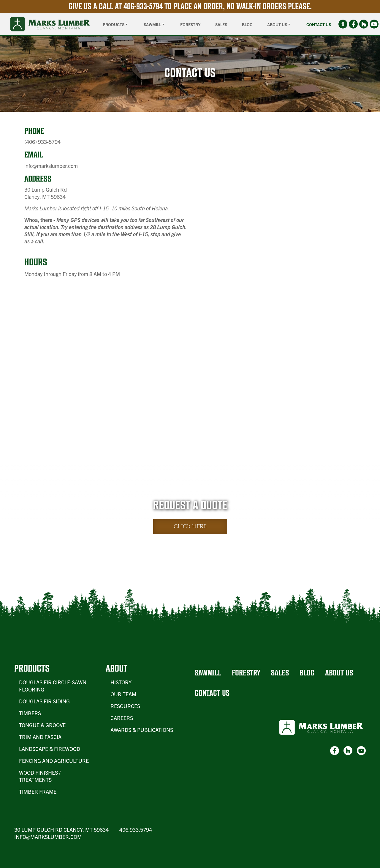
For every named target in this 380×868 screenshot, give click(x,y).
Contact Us (319, 24)
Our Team (123, 694)
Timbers (30, 713)
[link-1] (353, 24)
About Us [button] (278, 24)
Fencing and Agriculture (54, 761)
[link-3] (374, 24)
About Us (339, 673)
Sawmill (208, 673)
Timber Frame (38, 791)
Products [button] (114, 24)
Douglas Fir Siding (44, 701)
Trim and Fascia (40, 737)
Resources (125, 706)
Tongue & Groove (42, 725)
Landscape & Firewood (50, 749)
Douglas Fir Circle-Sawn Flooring (53, 686)
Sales (221, 24)
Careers (122, 718)
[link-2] (364, 24)
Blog (247, 24)
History (121, 682)
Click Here (190, 526)
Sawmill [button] (153, 24)
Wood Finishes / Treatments (40, 776)
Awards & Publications (142, 730)
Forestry (190, 24)
